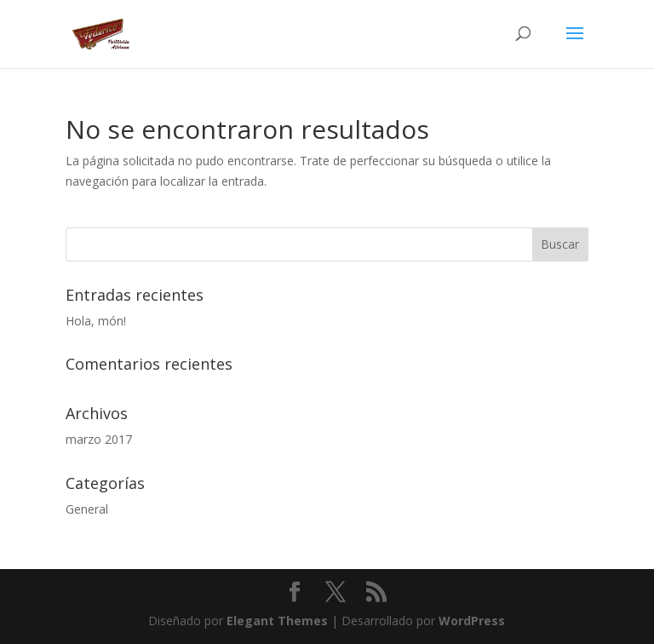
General (87, 509)
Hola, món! (96, 321)
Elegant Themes (277, 621)
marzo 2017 (99, 439)
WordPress (472, 621)
